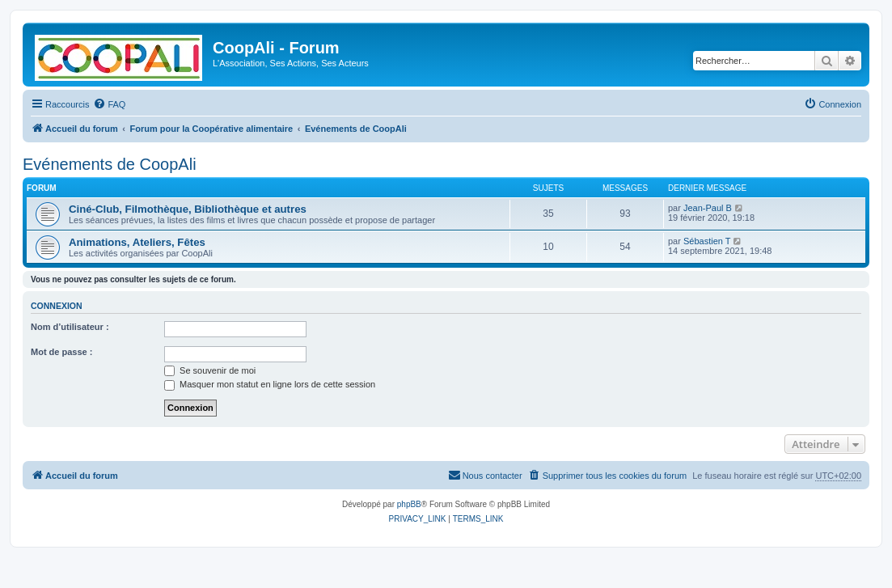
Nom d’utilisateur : (70, 327)
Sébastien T (707, 241)
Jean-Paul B (708, 208)
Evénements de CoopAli (110, 164)
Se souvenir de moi (210, 370)
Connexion (57, 306)
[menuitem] (109, 104)
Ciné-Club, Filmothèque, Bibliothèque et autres (188, 209)
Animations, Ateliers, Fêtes (137, 242)
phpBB (409, 504)
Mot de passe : (61, 352)
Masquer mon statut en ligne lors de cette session (270, 384)
